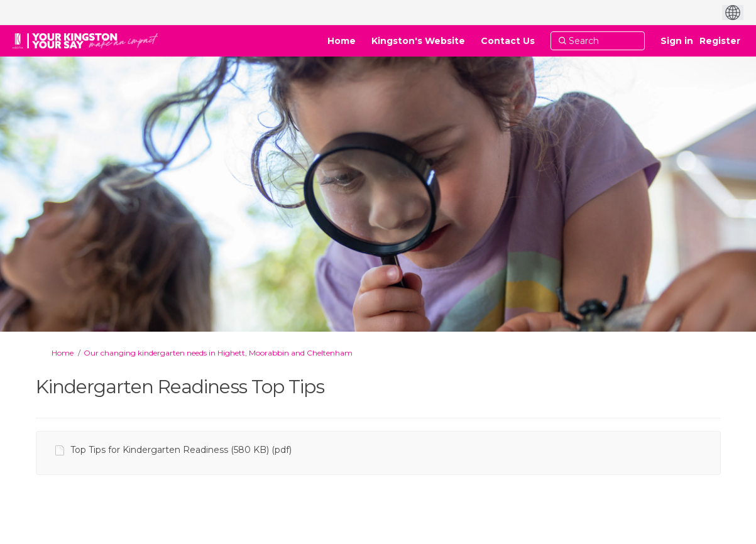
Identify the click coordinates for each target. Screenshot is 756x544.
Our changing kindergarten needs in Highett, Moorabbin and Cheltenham (218, 353)
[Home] (342, 41)
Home (63, 353)
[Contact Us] (508, 41)
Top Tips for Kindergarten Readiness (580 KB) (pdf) (181, 450)
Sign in (677, 41)
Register (720, 41)
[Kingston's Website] (418, 41)
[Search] (598, 41)
